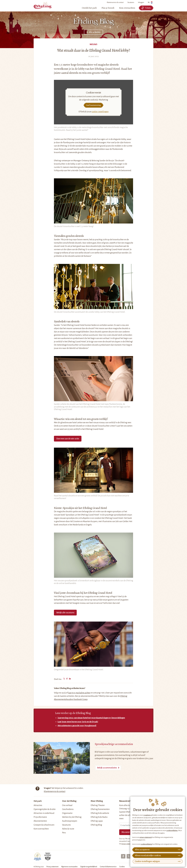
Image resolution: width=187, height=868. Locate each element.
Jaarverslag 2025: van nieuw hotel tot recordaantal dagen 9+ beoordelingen (91, 718)
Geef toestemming (93, 105)
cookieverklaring (172, 831)
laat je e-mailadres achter (79, 693)
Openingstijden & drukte (45, 809)
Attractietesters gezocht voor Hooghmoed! (77, 726)
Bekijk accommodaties (107, 768)
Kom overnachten (41, 829)
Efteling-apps (97, 821)
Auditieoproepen (70, 821)
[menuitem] (89, 8)
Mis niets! (126, 832)
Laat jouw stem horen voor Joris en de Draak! (78, 722)
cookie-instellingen (100, 112)
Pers (64, 833)
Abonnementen (40, 821)
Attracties (38, 805)
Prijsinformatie (40, 817)
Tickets (146, 8)
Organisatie (67, 813)
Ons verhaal (67, 805)
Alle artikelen (95, 32)
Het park (38, 801)
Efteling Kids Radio (99, 817)
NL (150, 3)
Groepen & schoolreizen (44, 825)
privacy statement (146, 837)
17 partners (147, 815)
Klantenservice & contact (115, 2)
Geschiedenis (68, 809)
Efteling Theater (98, 805)
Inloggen (141, 2)
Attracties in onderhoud (44, 813)
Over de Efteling (69, 801)
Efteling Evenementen (100, 809)
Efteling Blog (96, 825)
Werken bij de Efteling (72, 817)
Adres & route (68, 829)
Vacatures (131, 2)
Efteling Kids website (100, 813)
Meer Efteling (97, 801)
